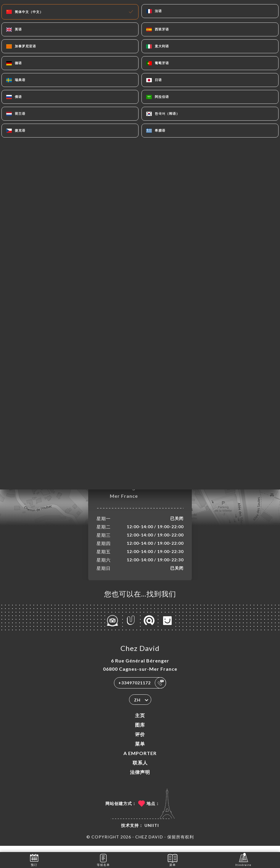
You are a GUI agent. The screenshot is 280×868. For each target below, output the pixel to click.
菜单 (140, 750)
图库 (140, 731)
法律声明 (140, 778)
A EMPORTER (140, 759)
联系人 (140, 769)
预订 (34, 860)
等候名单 (103, 860)
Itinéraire (243, 860)
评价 (140, 740)
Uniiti (152, 831)
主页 (140, 721)
